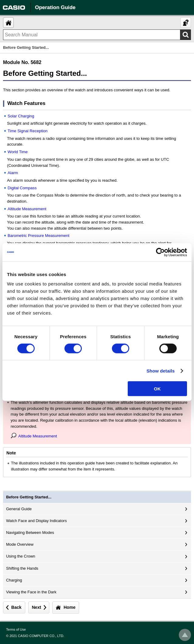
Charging (14, 580)
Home (69, 607)
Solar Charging (21, 116)
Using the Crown (21, 556)
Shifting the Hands (22, 568)
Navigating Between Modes (30, 533)
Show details (161, 371)
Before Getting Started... (29, 497)
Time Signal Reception (28, 131)
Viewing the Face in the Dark (31, 592)
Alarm (13, 173)
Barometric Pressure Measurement (38, 236)
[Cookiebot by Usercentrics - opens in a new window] (160, 252)
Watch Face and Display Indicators (36, 521)
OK (157, 389)
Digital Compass (22, 188)
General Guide (19, 509)
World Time (18, 152)
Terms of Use (16, 629)
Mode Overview (20, 544)
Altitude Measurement (27, 209)
